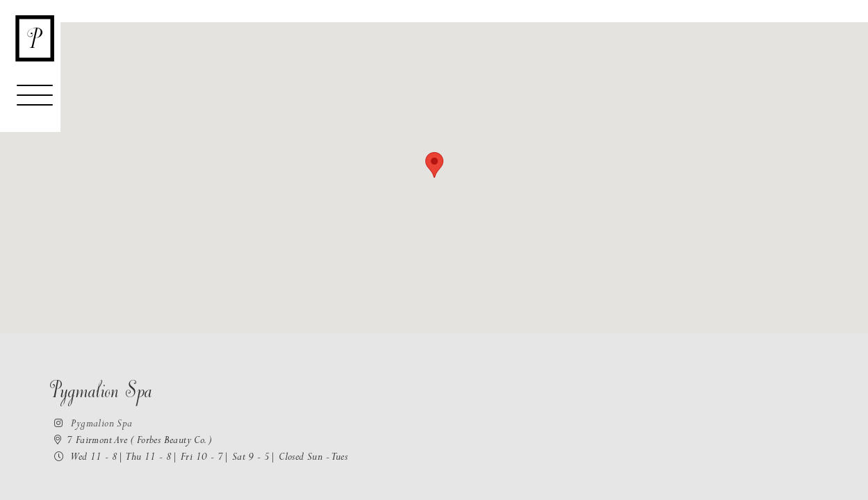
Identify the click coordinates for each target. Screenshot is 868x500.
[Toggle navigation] (35, 101)
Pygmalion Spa (91, 425)
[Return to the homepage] (35, 38)
